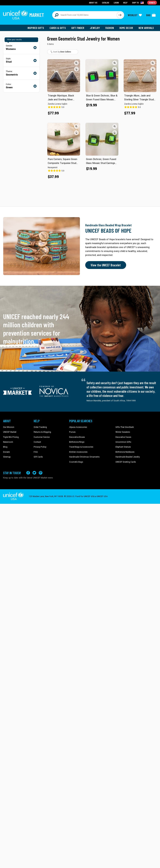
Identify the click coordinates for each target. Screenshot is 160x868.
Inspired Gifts (36, 28)
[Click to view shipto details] (138, 3)
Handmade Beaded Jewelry (128, 457)
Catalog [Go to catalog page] (106, 3)
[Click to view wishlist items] (135, 15)
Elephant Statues (123, 447)
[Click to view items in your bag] (151, 15)
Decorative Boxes (77, 437)
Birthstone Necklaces (125, 452)
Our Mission (9, 427)
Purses (72, 432)
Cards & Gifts (58, 28)
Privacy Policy (40, 447)
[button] (76, 63)
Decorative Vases (123, 437)
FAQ (36, 452)
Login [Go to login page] (116, 3)
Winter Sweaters (123, 432)
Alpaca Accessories (78, 427)
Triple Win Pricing (11, 437)
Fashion (110, 28)
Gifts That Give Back (125, 427)
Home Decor (126, 28)
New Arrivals (146, 28)
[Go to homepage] (24, 15)
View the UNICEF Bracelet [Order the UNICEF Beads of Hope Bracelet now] (106, 265)
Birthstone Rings (77, 442)
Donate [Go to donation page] (152, 3)
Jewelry (95, 28)
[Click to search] (120, 15)
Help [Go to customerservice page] (125, 3)
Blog (5, 447)
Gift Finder (78, 28)
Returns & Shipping (42, 432)
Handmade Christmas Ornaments (84, 457)
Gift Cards (38, 457)
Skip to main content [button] (80, 0)
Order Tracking (40, 427)
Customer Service (42, 437)
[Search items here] (84, 15)
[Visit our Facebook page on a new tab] (28, 473)
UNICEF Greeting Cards (126, 462)
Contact (37, 442)
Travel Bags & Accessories (81, 447)
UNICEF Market (10, 432)
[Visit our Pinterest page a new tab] (41, 473)
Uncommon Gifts (123, 442)
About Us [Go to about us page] (93, 3)
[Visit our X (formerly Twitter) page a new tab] (34, 473)
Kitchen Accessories (78, 452)
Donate (6, 452)
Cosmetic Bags (76, 462)
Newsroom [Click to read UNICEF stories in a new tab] (8, 442)
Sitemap (7, 457)
